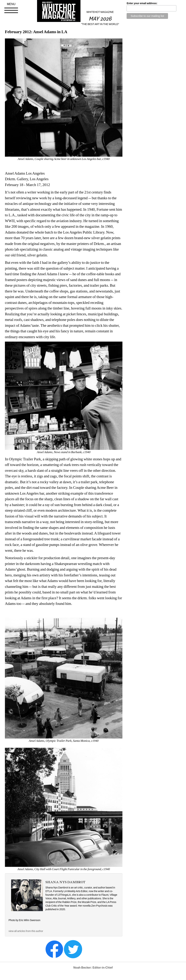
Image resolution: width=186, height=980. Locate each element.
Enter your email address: (142, 3)
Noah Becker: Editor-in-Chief (93, 968)
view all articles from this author (26, 931)
